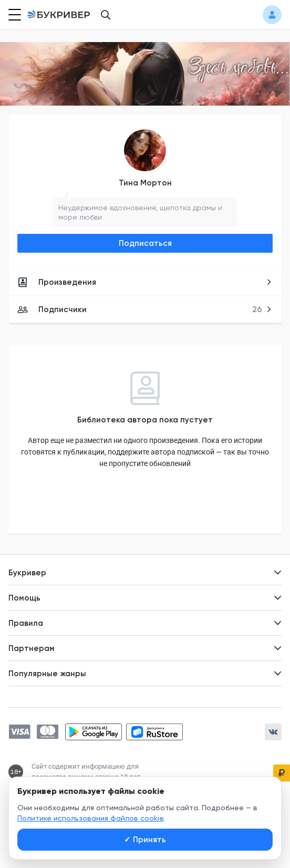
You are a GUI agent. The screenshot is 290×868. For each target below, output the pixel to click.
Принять (145, 840)
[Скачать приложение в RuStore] (154, 732)
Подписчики (145, 309)
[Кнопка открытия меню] (14, 15)
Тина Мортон (145, 183)
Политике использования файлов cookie (90, 818)
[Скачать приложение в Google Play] (94, 732)
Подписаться (145, 243)
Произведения (145, 282)
